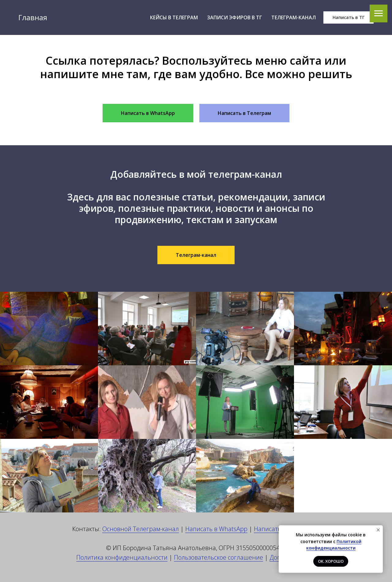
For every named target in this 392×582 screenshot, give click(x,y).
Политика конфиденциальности (122, 557)
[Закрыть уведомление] (378, 530)
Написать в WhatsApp (216, 529)
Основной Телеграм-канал (141, 529)
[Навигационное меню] (379, 13)
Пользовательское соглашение (219, 557)
